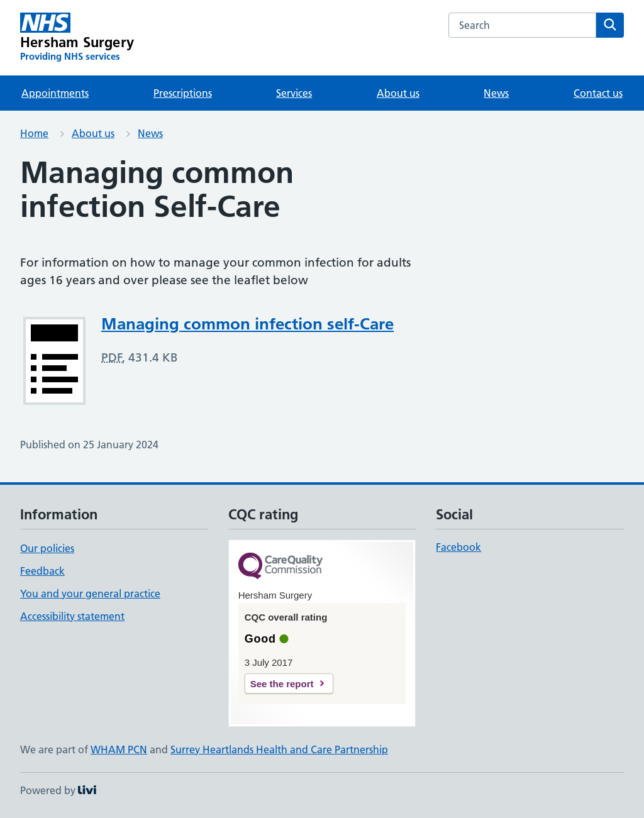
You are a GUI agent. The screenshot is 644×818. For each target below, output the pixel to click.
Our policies (47, 548)
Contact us (598, 93)
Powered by (58, 790)
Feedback (42, 571)
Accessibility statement (72, 616)
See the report (282, 684)
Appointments (55, 93)
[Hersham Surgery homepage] (77, 38)
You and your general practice (90, 594)
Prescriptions (183, 93)
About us (398, 93)
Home (34, 133)
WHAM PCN (119, 749)
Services (294, 93)
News (496, 93)
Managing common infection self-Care (247, 324)
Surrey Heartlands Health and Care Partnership (279, 749)
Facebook (458, 547)
